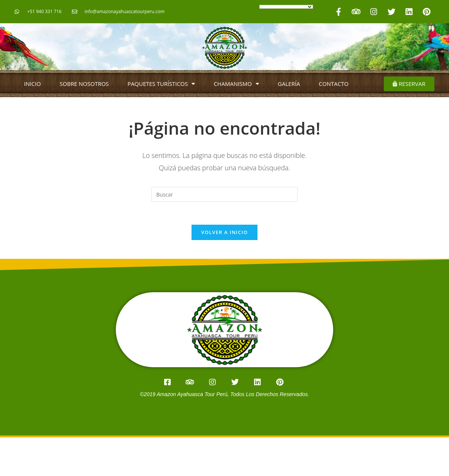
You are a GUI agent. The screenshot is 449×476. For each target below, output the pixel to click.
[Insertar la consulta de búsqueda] (224, 194)
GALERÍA (289, 84)
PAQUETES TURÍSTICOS (161, 84)
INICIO (32, 84)
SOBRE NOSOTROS (84, 84)
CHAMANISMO (236, 84)
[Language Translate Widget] (286, 7)
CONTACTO (334, 84)
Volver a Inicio (224, 232)
